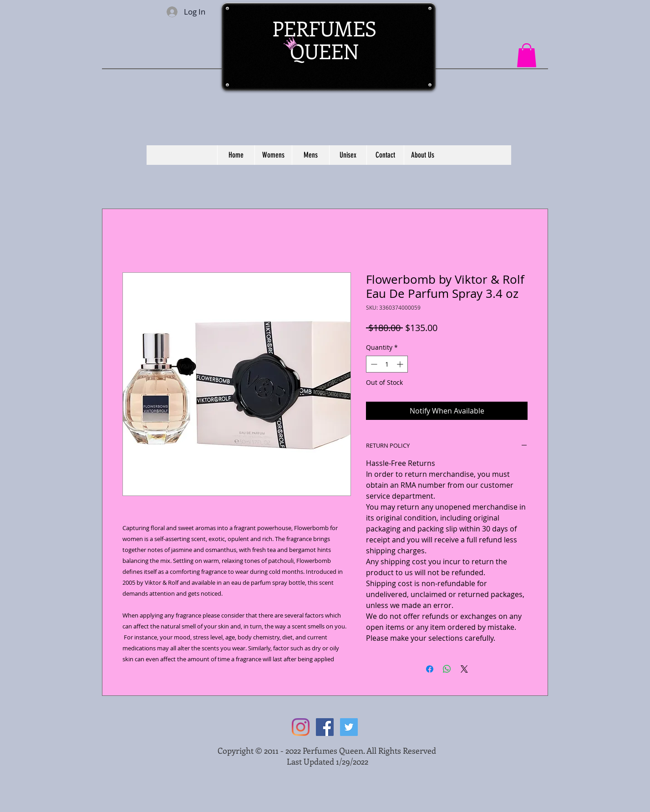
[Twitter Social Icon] (349, 727)
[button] (527, 55)
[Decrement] (373, 364)
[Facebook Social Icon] (325, 727)
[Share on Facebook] (430, 669)
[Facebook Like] (447, 19)
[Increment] (401, 364)
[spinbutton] (387, 364)
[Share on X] (464, 669)
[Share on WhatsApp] (447, 669)
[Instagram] (301, 727)
